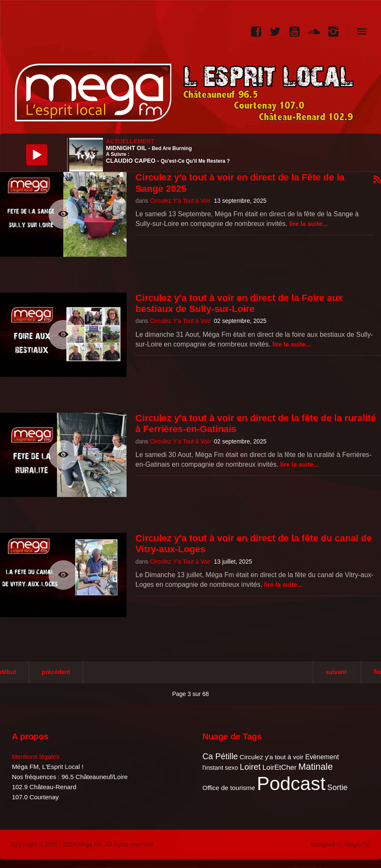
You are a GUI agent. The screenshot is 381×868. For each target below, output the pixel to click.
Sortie (338, 787)
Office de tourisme (229, 788)
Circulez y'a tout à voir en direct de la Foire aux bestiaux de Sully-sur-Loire (239, 303)
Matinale (316, 767)
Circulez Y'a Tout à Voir (180, 201)
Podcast (291, 783)
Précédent (56, 672)
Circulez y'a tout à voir (272, 757)
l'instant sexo (220, 768)
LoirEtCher (280, 767)
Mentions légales (36, 756)
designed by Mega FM (340, 844)
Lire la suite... (309, 224)
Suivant (336, 672)
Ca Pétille (220, 756)
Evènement (322, 757)
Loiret (250, 767)
